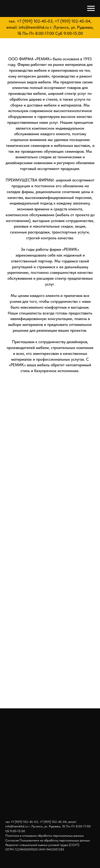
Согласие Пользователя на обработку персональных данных (48, 840)
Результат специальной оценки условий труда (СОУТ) (42, 845)
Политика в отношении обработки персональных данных (45, 836)
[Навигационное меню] (91, 8)
